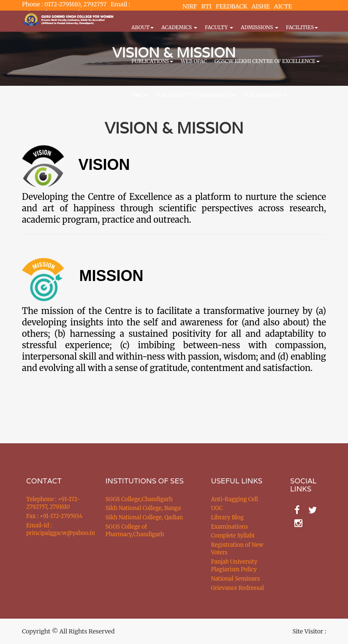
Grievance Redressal (238, 588)
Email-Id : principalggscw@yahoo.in (55, 529)
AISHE (261, 6)
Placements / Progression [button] (196, 95)
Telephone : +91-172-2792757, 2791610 (53, 503)
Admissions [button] (260, 27)
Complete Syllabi (233, 536)
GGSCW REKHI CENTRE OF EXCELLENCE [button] (267, 61)
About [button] (143, 27)
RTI (206, 6)
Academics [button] (179, 27)
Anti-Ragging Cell (235, 499)
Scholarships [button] (265, 95)
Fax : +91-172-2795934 (54, 516)
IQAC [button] (140, 95)
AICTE (283, 6)
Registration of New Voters (237, 549)
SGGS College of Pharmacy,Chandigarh (135, 531)
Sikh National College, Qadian (144, 517)
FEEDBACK (232, 6)
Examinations (230, 527)
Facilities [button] (302, 27)
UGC (217, 508)
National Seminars (236, 579)
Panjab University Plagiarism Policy (234, 566)
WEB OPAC (194, 61)
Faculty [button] (219, 27)
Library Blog (227, 517)
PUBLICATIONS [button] (152, 61)
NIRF (190, 6)
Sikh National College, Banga (143, 508)
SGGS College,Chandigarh (139, 499)
